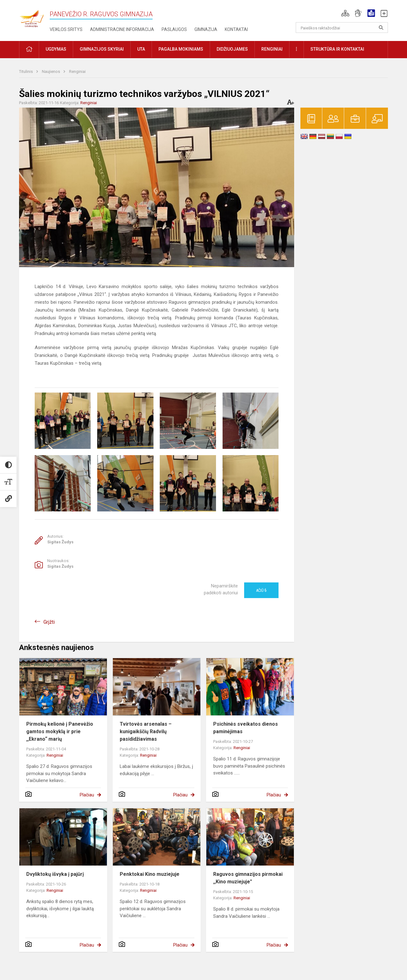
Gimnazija (206, 29)
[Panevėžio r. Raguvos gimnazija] (32, 17)
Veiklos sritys (66, 29)
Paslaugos (174, 29)
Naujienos (51, 71)
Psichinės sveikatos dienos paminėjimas (246, 728)
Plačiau (87, 795)
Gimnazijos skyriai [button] (102, 49)
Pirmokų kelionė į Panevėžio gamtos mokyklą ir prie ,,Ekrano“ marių (60, 731)
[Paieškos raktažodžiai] (342, 28)
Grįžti (49, 622)
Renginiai (77, 71)
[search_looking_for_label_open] (381, 28)
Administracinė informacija (122, 29)
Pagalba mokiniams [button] (181, 49)
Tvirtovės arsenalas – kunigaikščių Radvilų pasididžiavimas (146, 731)
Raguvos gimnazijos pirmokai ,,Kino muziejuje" (248, 878)
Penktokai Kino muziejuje (150, 874)
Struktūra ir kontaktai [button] (337, 49)
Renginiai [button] (272, 49)
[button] (345, 13)
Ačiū (261, 590)
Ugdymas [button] (56, 49)
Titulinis (26, 71)
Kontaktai (236, 29)
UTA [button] (141, 49)
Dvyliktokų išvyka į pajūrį (55, 874)
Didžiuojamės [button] (232, 49)
